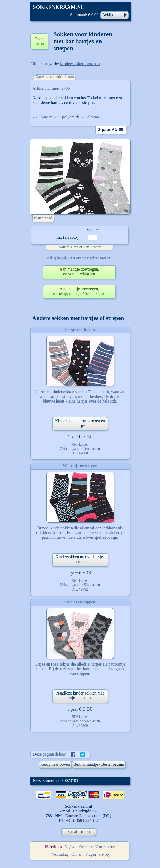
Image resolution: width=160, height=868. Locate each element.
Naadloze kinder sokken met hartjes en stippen (80, 695)
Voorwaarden (105, 847)
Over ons (86, 847)
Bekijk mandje (115, 15)
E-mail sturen (78, 832)
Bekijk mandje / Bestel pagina (99, 764)
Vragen (91, 855)
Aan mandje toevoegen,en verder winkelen (79, 271)
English (70, 847)
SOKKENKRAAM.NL (59, 7)
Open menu (39, 41)
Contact (77, 855)
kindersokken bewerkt (80, 64)
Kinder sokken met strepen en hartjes (80, 423)
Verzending (60, 855)
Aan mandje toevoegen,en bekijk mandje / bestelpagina (79, 291)
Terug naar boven (55, 764)
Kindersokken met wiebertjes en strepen (80, 559)
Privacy (104, 855)
